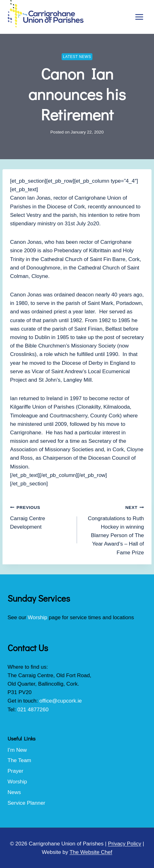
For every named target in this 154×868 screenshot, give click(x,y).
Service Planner (26, 803)
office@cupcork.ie (60, 701)
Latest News (77, 57)
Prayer (15, 771)
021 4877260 (33, 710)
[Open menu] (139, 17)
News (14, 792)
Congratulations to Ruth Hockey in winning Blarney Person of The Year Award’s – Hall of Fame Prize (113, 529)
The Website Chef (91, 852)
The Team (19, 760)
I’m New (17, 750)
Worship (37, 617)
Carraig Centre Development (41, 516)
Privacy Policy (124, 844)
